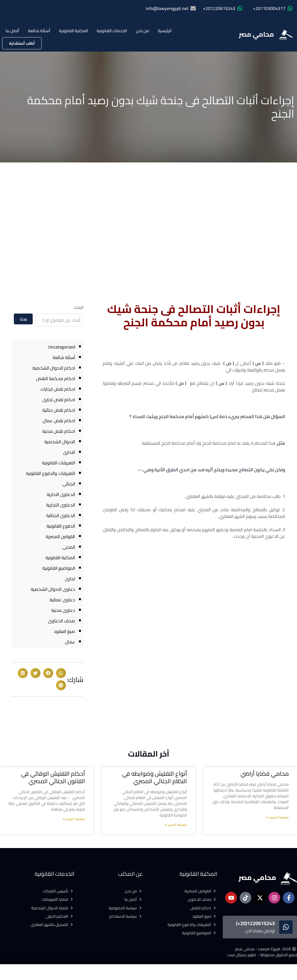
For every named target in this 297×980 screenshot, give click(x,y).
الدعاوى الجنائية (61, 515)
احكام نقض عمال (59, 421)
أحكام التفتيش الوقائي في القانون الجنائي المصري (53, 777)
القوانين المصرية (60, 536)
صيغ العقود (64, 631)
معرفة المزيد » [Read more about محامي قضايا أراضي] (277, 818)
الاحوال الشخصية (60, 442)
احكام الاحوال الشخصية (54, 368)
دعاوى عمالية (62, 600)
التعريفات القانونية (59, 463)
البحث (79, 307)
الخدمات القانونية (112, 31)
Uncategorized (62, 347)
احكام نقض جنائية (59, 410)
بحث (23, 319)
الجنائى (69, 484)
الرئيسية (165, 31)
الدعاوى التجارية (61, 505)
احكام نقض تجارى (59, 399)
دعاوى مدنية (63, 610)
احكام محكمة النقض (56, 378)
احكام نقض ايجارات (58, 389)
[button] (61, 673)
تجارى (70, 579)
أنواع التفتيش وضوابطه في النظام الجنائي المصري (155, 777)
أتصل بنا (12, 31)
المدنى (69, 547)
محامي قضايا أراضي (265, 774)
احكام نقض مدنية (59, 431)
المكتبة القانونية (73, 31)
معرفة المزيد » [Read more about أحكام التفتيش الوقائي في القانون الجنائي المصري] (74, 819)
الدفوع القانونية (61, 526)
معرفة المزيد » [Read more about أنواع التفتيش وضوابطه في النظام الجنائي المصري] (176, 825)
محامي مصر (256, 34)
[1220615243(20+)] (286, 927)
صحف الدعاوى (62, 621)
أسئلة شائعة (39, 31)
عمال (70, 642)
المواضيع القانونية (59, 568)
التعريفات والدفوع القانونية (51, 473)
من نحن (142, 31)
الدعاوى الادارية (61, 494)
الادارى (69, 452)
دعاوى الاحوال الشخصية (53, 589)
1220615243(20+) (255, 923)
